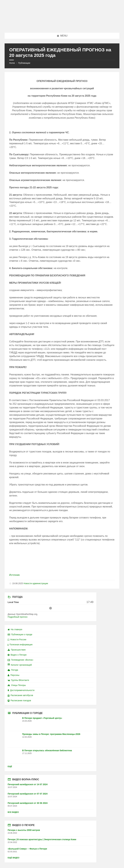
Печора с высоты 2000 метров (24, 830)
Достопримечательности (21, 690)
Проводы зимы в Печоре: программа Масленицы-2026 (51, 734)
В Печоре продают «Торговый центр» (42, 718)
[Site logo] (62, 27)
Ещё (10, 767)
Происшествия (17, 650)
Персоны (13, 675)
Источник (14, 575)
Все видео (13, 812)
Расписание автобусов (20, 695)
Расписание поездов (19, 700)
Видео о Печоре (17, 655)
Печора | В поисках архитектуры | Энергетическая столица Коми (42, 839)
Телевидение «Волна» (21, 660)
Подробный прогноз (18, 617)
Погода (13, 670)
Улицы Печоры (17, 685)
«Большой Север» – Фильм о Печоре (27, 849)
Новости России (17, 639)
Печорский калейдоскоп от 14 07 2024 (28, 784)
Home (12, 63)
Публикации (24, 63)
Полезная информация (20, 645)
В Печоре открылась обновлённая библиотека (47, 750)
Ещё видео (13, 858)
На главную (15, 629)
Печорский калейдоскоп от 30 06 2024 (28, 803)
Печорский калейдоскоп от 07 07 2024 (28, 794)
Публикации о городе (20, 634)
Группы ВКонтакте (18, 680)
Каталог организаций (20, 665)
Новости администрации (36, 583)
